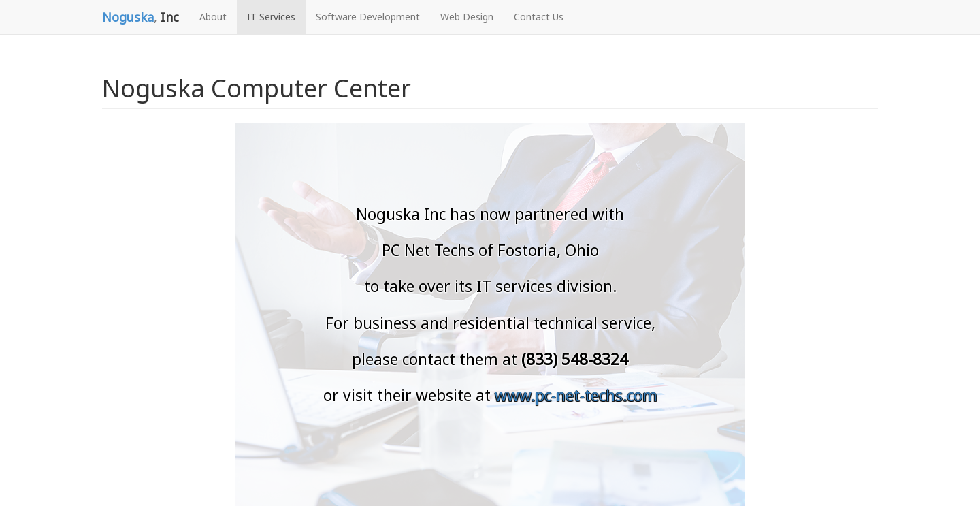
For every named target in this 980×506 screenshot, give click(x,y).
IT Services (271, 17)
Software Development (368, 17)
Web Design (467, 17)
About (213, 17)
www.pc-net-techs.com (576, 395)
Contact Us (539, 17)
